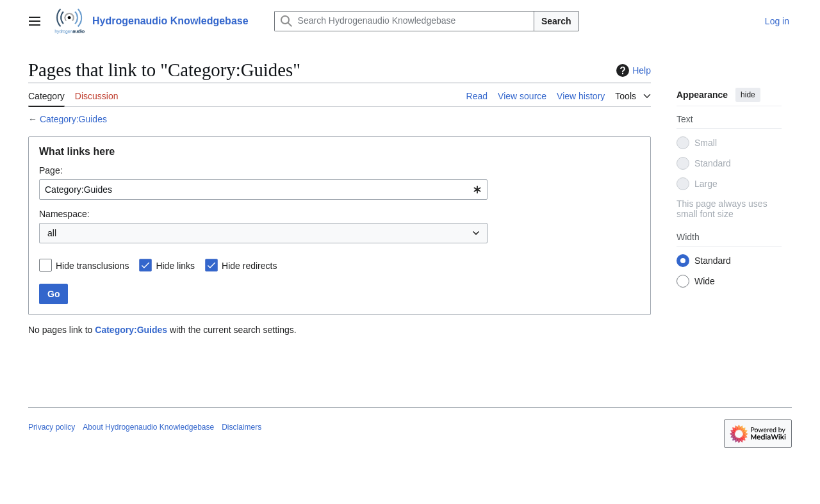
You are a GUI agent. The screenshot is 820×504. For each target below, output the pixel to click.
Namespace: (64, 214)
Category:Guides (73, 119)
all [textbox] (52, 233)
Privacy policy (52, 427)
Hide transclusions (92, 266)
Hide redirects (249, 266)
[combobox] (263, 190)
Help (632, 70)
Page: (51, 170)
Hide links (175, 266)
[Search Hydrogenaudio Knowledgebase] (404, 21)
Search (556, 21)
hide (748, 95)
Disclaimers (242, 427)
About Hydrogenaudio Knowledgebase (148, 427)
